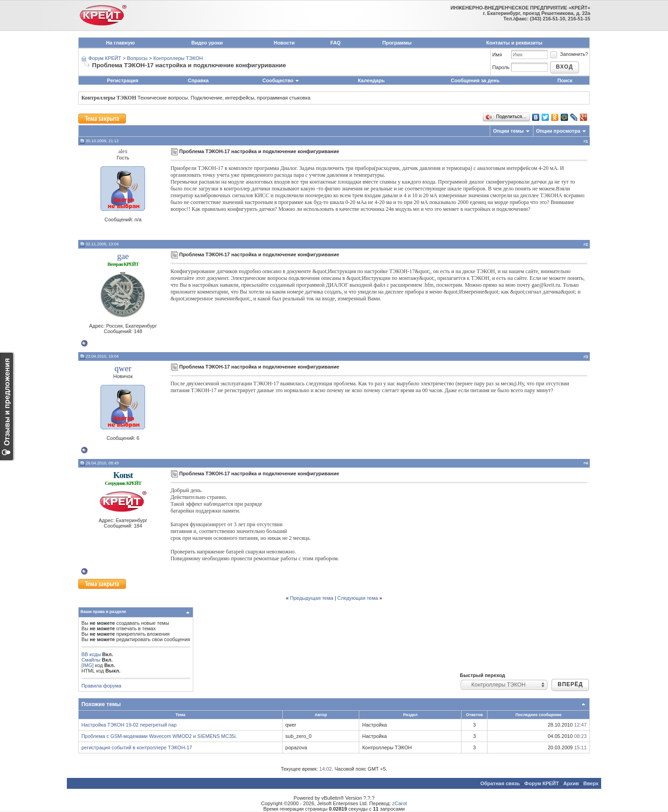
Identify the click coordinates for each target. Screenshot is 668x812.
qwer (123, 368)
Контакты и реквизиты (514, 43)
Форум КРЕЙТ (105, 58)
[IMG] (88, 665)
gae (123, 256)
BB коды (91, 654)
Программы (397, 43)
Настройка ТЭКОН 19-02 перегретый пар (129, 725)
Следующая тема (358, 598)
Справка (198, 80)
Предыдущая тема (312, 598)
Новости (284, 43)
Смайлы (91, 660)
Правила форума (101, 686)
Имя (497, 55)
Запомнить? (569, 54)
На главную (120, 43)
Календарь (371, 80)
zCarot (400, 803)
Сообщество (281, 80)
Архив (571, 783)
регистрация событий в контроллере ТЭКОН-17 (137, 747)
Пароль (501, 67)
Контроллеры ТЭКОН (178, 58)
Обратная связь (500, 783)
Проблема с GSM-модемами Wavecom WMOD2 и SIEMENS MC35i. (159, 736)
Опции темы (508, 131)
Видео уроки (207, 43)
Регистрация (123, 80)
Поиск (565, 80)
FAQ (336, 43)
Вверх (591, 783)
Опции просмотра (558, 131)
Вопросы (137, 58)
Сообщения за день (475, 80)
